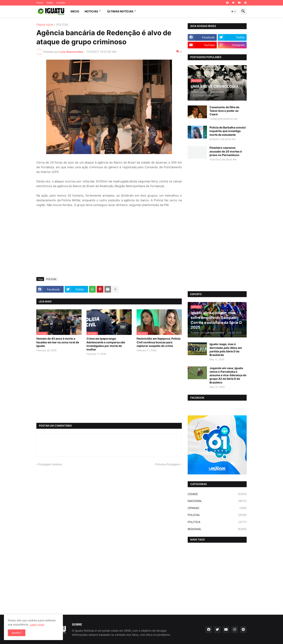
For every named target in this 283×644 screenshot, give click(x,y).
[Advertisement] (109, 245)
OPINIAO (217, 508)
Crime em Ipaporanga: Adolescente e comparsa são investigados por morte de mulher (106, 344)
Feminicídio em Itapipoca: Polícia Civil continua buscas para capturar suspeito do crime (158, 342)
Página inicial (45, 25)
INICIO (75, 11)
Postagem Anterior (50, 464)
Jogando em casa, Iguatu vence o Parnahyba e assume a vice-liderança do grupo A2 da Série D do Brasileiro (228, 375)
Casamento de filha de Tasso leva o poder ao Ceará (224, 111)
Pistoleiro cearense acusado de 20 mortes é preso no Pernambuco (226, 151)
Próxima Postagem (168, 464)
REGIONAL (217, 529)
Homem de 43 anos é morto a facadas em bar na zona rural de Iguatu (58, 342)
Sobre (50, 3)
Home (40, 3)
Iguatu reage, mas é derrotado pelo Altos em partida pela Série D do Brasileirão (226, 349)
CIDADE (217, 494)
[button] (234, 11)
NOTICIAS (91, 11)
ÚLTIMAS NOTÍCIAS (120, 11)
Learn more (37, 624)
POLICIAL (62, 25)
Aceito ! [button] (17, 633)
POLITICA (217, 522)
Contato (61, 3)
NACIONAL (217, 501)
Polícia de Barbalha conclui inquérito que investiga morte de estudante (228, 131)
